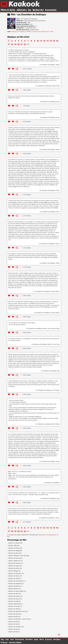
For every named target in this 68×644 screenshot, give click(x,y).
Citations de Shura (14, 576)
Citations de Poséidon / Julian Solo (18, 619)
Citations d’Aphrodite (14, 604)
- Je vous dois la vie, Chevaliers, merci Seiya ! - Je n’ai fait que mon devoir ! (22, 324)
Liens (12, 639)
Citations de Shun (13, 553)
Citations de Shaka (14, 566)
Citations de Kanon (14, 614)
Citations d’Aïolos (13, 616)
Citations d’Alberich (14, 561)
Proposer (4, 642)
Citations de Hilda (13, 578)
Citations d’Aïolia (13, 589)
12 (44, 41)
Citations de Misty (13, 609)
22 (25, 44)
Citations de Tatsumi (14, 563)
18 (12, 44)
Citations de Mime (14, 568)
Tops (7, 639)
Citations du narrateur (15, 627)
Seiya (58, 102)
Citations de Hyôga (14, 551)
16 (57, 41)
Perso (42, 639)
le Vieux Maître (55, 291)
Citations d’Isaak (13, 632)
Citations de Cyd (13, 624)
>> (28, 44)
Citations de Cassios (14, 606)
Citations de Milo (13, 594)
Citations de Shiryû (14, 548)
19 (15, 44)
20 (18, 44)
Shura (58, 190)
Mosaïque (57, 639)
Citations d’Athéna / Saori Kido (17, 556)
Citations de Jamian (14, 596)
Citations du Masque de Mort (17, 611)
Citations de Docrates (15, 573)
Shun (58, 212)
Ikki (58, 86)
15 (54, 41)
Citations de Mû (13, 622)
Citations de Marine (14, 586)
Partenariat (20, 639)
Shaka (58, 65)
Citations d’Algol (13, 571)
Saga (58, 498)
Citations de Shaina (14, 558)
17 (9, 44)
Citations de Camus (14, 599)
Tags (2, 639)
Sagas (36, 639)
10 (38, 41)
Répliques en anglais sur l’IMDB (21, 31)
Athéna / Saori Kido (48, 328)
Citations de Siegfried (15, 583)
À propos (49, 639)
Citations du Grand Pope (15, 581)
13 (47, 41)
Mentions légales (15, 642)
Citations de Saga (13, 601)
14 (51, 41)
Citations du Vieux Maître (16, 591)
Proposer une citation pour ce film (43, 31)
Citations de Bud (13, 629)
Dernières (29, 639)
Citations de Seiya (13, 543)
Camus (57, 244)
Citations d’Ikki (12, 545)
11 (41, 41)
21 (22, 44)
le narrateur (56, 390)
